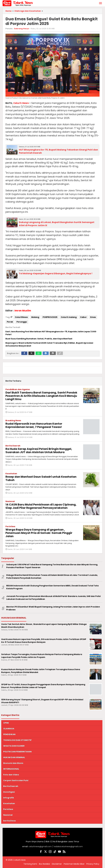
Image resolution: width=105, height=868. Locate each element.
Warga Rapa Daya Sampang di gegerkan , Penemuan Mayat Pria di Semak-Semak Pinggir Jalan (39, 533)
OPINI (6, 723)
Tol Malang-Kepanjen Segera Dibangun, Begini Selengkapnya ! (56, 274)
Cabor (83, 317)
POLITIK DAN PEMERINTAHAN (17, 752)
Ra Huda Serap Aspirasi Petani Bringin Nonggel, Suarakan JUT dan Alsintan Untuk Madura (39, 451)
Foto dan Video (11, 775)
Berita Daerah (13, 446)
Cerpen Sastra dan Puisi (16, 780)
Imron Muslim (23, 311)
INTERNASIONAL (11, 769)
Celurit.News (21, 103)
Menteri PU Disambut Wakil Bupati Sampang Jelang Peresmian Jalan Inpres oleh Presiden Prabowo (53, 608)
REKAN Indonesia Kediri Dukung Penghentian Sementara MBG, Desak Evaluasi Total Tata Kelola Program (52, 587)
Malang (35, 317)
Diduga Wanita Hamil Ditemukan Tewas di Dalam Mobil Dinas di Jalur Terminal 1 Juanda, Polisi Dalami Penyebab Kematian (52, 577)
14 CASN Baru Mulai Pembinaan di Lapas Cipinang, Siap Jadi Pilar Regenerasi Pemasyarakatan (41, 506)
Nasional (10, 501)
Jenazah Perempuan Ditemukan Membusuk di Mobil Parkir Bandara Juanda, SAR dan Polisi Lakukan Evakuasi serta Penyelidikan (53, 598)
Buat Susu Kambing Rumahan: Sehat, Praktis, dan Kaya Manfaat (39, 339)
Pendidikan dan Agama (18, 389)
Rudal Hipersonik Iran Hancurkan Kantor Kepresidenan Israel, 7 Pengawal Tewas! (34, 425)
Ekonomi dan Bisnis (13, 763)
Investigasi (9, 792)
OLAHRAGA (9, 729)
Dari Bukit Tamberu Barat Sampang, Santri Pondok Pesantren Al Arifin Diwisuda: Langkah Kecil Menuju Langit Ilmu (41, 396)
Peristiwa (10, 526)
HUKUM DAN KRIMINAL (14, 757)
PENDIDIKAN (9, 734)
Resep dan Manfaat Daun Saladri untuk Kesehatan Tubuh (41, 478)
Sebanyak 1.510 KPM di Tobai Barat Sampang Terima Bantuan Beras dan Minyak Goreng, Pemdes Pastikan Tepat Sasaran (52, 566)
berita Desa (9, 821)
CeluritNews (21, 317)
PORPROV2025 (50, 317)
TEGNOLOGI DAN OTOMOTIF (17, 740)
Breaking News (13, 420)
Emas (93, 317)
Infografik (9, 798)
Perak (10, 322)
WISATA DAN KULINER (14, 746)
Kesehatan (11, 474)
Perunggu (22, 322)
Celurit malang (69, 317)
